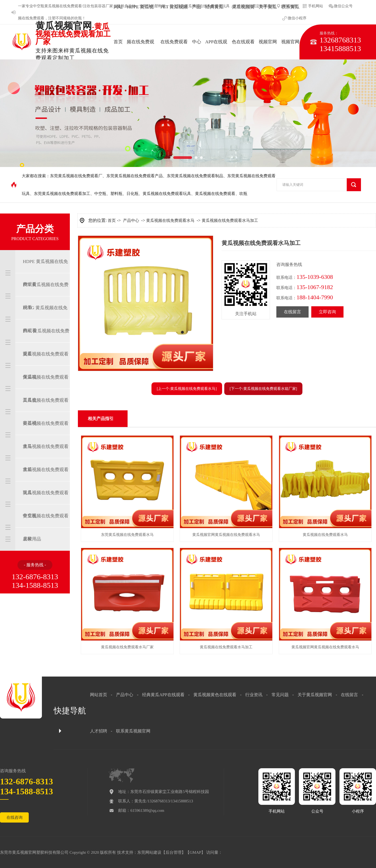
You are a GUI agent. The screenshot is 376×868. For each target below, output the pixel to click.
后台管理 (173, 852)
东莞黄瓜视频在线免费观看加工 (62, 194)
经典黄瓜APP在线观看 (163, 695)
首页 (112, 220)
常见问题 (280, 695)
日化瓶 (133, 194)
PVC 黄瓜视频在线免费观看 (46, 342)
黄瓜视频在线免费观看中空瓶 (46, 504)
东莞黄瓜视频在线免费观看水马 (127, 535)
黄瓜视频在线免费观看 (215, 194)
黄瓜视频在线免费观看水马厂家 (127, 647)
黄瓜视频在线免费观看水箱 (46, 458)
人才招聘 (99, 731)
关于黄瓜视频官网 (315, 695)
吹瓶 (78, 18)
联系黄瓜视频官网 (133, 731)
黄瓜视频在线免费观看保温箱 (46, 365)
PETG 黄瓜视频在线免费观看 (45, 319)
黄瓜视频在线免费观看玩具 (167, 194)
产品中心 (131, 220)
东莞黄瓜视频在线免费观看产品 (135, 176)
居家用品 (32, 539)
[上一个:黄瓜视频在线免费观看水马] (187, 389)
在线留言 (292, 312)
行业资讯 (254, 695)
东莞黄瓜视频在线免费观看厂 (76, 176)
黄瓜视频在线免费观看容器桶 (46, 412)
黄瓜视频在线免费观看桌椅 (46, 527)
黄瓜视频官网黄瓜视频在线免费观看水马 (226, 535)
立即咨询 (327, 312)
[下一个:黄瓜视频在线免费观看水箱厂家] (263, 389)
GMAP (195, 852)
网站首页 (99, 695)
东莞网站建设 (149, 852)
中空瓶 (39, 6)
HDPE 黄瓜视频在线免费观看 (45, 273)
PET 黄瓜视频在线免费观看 (46, 296)
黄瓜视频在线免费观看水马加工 (230, 220)
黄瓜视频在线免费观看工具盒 (46, 389)
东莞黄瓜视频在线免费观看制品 (195, 176)
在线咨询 (15, 817)
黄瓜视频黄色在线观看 (215, 695)
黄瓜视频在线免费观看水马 (46, 435)
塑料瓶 (116, 194)
